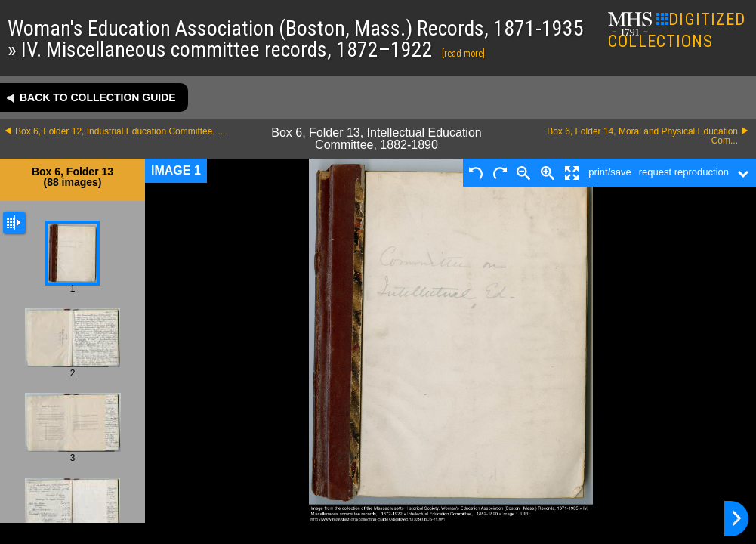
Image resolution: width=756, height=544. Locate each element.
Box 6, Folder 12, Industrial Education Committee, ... (120, 131)
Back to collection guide (98, 97)
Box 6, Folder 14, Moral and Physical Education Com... (642, 136)
